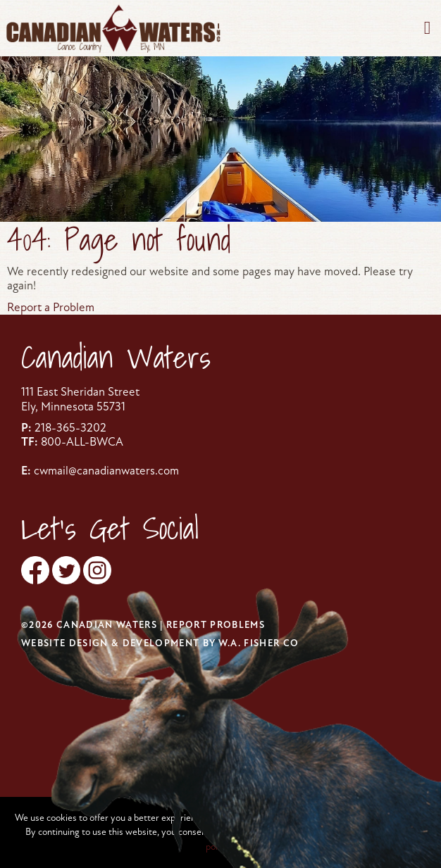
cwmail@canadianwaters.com (106, 471)
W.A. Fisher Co (259, 643)
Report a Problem (51, 307)
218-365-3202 (70, 428)
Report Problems (216, 625)
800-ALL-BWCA (82, 442)
